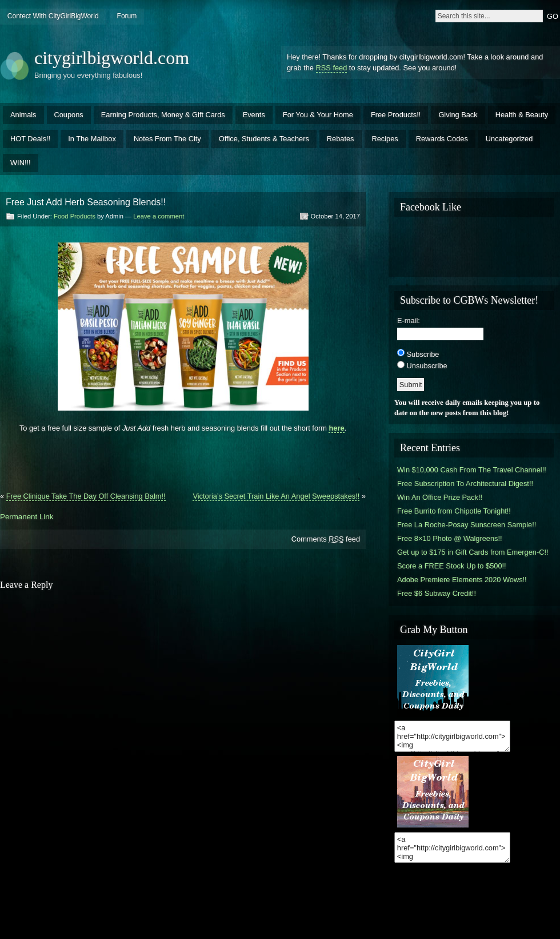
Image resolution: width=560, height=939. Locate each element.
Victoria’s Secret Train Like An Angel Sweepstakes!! (276, 496)
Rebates (341, 139)
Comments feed (326, 539)
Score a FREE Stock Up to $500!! (452, 566)
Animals (23, 115)
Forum (127, 16)
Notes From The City (167, 139)
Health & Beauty (522, 115)
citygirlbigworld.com (112, 58)
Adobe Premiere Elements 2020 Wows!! (462, 580)
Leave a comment (159, 216)
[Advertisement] (183, 457)
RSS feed (332, 68)
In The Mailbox (92, 139)
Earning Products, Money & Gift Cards (163, 115)
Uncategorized (509, 139)
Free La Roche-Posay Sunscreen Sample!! (467, 525)
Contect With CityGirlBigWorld (53, 16)
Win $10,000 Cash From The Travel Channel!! (472, 470)
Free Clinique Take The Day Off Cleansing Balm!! (86, 496)
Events (254, 115)
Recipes (385, 139)
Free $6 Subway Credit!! (437, 593)
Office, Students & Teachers (264, 139)
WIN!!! (21, 163)
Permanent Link (27, 517)
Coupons (69, 115)
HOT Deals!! (30, 139)
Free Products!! (396, 115)
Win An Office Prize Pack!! (440, 497)
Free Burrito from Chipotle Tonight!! (454, 511)
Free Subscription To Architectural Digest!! (465, 484)
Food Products (75, 216)
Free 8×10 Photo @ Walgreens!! (450, 538)
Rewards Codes (442, 139)
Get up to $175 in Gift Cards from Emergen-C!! (473, 552)
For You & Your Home (318, 115)
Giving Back (458, 115)
